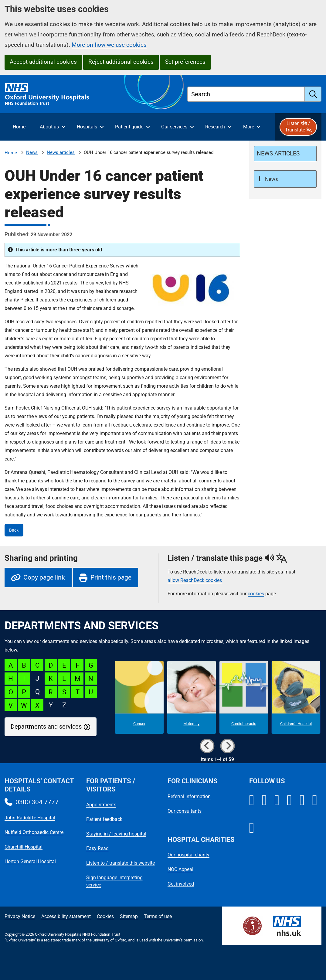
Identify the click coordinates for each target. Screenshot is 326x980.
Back (14, 530)
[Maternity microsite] (192, 697)
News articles (61, 152)
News (32, 152)
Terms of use (158, 916)
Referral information (189, 796)
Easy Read (97, 848)
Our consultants (185, 811)
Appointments (101, 805)
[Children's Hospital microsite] (296, 697)
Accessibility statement (66, 916)
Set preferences (185, 62)
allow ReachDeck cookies (195, 580)
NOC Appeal (180, 869)
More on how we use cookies (109, 45)
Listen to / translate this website (121, 863)
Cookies (105, 916)
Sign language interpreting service (114, 881)
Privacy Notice (20, 916)
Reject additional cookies (121, 62)
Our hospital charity (188, 855)
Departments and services (46, 727)
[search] (313, 94)
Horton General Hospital (30, 861)
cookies (256, 594)
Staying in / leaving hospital (116, 834)
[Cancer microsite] (139, 697)
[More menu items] (252, 127)
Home (11, 153)
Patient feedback (104, 819)
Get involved (181, 884)
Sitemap (129, 916)
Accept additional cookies (43, 62)
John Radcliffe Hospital (30, 818)
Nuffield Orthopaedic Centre (34, 832)
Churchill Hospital (24, 847)
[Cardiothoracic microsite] (244, 697)
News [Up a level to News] (271, 179)
